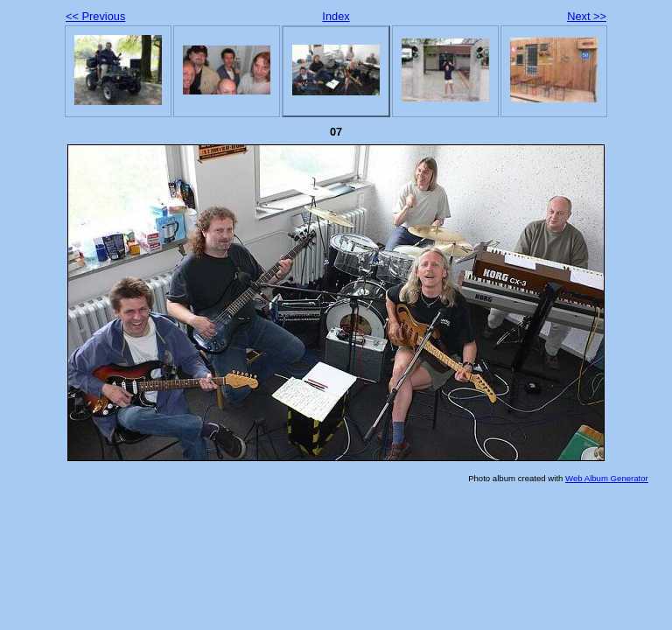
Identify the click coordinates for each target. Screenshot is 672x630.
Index (336, 16)
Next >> (587, 16)
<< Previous (95, 16)
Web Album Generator (607, 478)
